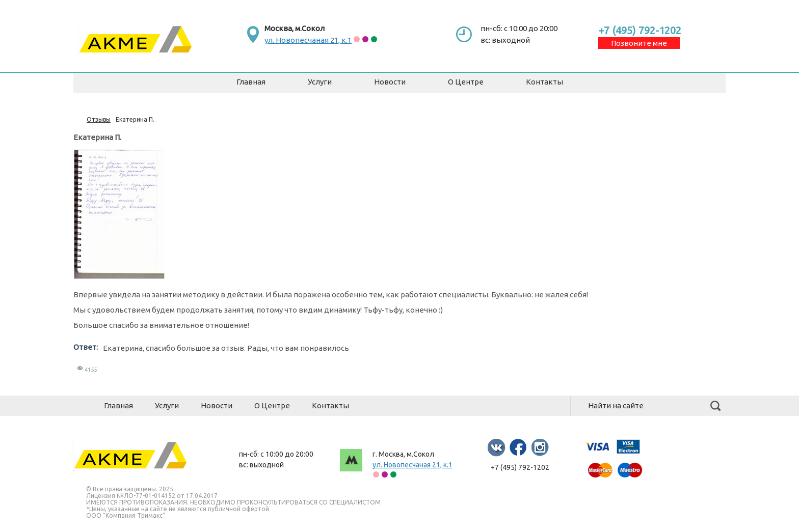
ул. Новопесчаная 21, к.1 (308, 40)
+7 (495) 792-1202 (640, 30)
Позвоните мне (639, 43)
